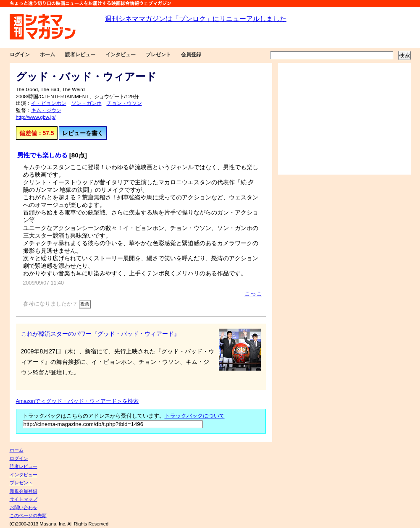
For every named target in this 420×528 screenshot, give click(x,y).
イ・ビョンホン (49, 103)
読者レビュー (80, 55)
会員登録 (191, 55)
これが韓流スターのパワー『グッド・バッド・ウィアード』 (100, 334)
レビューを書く (83, 133)
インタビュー (121, 55)
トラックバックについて (195, 416)
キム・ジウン (46, 110)
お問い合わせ (24, 507)
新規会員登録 (24, 491)
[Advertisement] (344, 119)
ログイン (20, 55)
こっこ (253, 293)
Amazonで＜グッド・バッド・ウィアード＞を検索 (77, 401)
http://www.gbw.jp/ (36, 117)
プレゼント (158, 55)
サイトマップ (24, 499)
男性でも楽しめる (42, 155)
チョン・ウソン (124, 103)
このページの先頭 (28, 515)
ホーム (47, 55)
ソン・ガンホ (87, 103)
